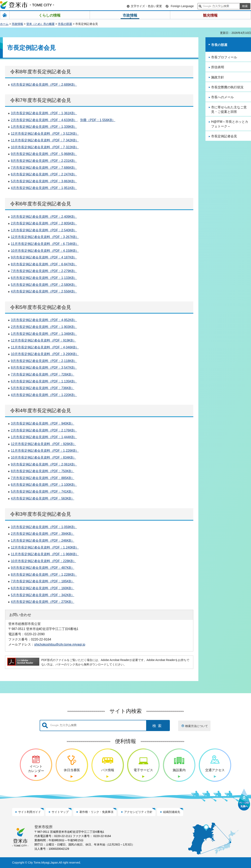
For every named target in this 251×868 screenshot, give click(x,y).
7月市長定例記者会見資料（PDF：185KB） (43, 581)
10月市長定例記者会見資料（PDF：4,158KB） (45, 251)
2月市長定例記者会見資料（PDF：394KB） (43, 534)
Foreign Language (182, 6)
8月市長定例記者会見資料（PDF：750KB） (43, 471)
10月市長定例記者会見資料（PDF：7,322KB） (45, 147)
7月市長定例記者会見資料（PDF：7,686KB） (44, 168)
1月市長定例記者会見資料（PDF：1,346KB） (44, 334)
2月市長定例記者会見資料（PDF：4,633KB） (44, 120)
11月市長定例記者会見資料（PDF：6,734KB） (45, 244)
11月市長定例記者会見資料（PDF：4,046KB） (45, 347)
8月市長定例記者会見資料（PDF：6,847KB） (44, 264)
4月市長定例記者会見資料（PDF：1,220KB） (44, 395)
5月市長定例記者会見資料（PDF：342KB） (43, 595)
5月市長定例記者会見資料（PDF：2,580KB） (44, 285)
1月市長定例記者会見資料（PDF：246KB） (43, 541)
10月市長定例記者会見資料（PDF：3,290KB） (45, 354)
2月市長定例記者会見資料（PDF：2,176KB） (44, 430)
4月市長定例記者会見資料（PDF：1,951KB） (44, 188)
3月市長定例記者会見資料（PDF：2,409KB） (44, 217)
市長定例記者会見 (224, 136)
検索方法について (197, 726)
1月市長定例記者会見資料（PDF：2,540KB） (44, 230)
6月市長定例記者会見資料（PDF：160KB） (43, 588)
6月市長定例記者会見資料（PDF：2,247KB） (44, 174)
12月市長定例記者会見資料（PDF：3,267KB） (45, 237)
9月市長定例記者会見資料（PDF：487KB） (43, 568)
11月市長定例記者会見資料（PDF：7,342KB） (45, 140)
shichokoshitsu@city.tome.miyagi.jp (60, 644)
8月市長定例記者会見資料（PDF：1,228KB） (44, 575)
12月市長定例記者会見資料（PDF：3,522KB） (45, 134)
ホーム (4, 24)
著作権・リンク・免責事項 (96, 812)
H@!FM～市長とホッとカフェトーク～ (230, 124)
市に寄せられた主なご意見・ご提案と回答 (229, 109)
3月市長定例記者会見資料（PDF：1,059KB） (44, 527)
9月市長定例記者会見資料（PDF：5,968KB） (44, 154)
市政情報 (17, 24)
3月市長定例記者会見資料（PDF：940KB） (43, 423)
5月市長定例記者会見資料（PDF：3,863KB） (44, 181)
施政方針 (218, 77)
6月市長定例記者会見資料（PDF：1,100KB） (44, 485)
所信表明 (218, 67)
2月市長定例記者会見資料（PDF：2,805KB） (44, 223)
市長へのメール (222, 97)
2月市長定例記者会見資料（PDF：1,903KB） (44, 327)
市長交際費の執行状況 (227, 87)
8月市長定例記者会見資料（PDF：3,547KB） (44, 368)
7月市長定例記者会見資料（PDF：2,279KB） (44, 271)
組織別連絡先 (172, 812)
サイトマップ (60, 812)
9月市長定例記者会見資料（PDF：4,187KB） (44, 257)
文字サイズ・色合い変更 (146, 6)
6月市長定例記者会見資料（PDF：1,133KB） (44, 278)
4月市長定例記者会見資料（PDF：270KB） (43, 602)
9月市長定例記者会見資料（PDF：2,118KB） (44, 361)
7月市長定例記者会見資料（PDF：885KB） (43, 478)
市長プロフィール (224, 57)
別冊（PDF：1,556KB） (98, 120)
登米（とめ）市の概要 (40, 24)
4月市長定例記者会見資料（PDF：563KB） (43, 498)
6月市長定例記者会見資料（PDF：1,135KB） (44, 381)
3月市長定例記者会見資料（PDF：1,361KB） (44, 113)
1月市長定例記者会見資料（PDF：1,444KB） (44, 437)
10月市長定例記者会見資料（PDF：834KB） (44, 457)
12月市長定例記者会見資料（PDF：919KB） (44, 340)
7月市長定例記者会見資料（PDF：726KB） (43, 374)
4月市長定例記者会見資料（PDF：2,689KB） (44, 85)
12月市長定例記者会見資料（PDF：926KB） (44, 444)
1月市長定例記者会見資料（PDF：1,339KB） (44, 127)
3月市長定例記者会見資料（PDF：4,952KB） (44, 320)
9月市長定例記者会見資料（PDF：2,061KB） (44, 464)
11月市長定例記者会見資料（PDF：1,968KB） (45, 554)
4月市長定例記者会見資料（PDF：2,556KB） (44, 291)
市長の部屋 (65, 24)
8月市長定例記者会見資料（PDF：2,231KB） (44, 161)
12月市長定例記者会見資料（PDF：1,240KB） (45, 547)
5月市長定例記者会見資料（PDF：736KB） (43, 388)
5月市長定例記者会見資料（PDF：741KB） (43, 492)
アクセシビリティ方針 (138, 812)
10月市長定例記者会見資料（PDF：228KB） (44, 561)
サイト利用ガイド (30, 812)
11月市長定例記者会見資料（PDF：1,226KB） (45, 451)
